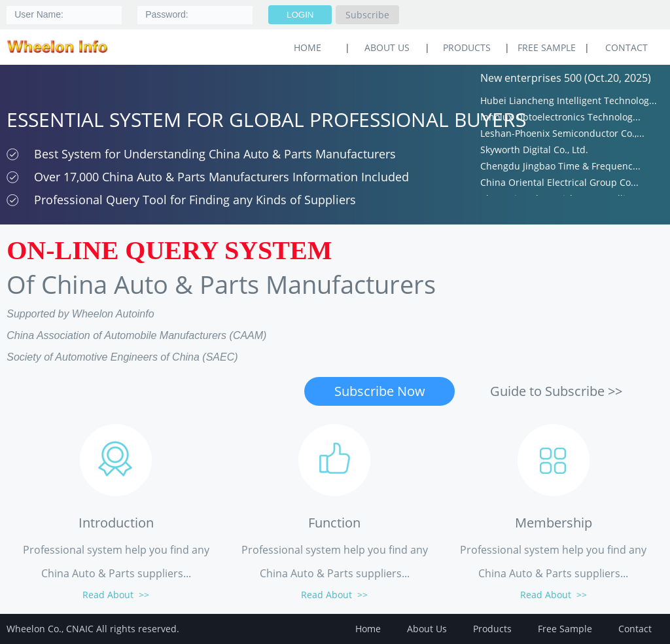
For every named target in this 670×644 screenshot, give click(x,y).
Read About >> (116, 595)
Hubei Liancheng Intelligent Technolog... (569, 102)
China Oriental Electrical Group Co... (559, 184)
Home (368, 629)
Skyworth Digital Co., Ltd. (534, 152)
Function (334, 523)
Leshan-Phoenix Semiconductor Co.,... (562, 135)
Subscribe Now (380, 391)
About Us (387, 47)
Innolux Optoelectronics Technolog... (560, 119)
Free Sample (547, 47)
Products (467, 47)
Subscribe (367, 15)
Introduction (116, 523)
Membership (554, 523)
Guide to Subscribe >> (556, 391)
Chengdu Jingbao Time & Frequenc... (560, 168)
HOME (308, 47)
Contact (626, 47)
